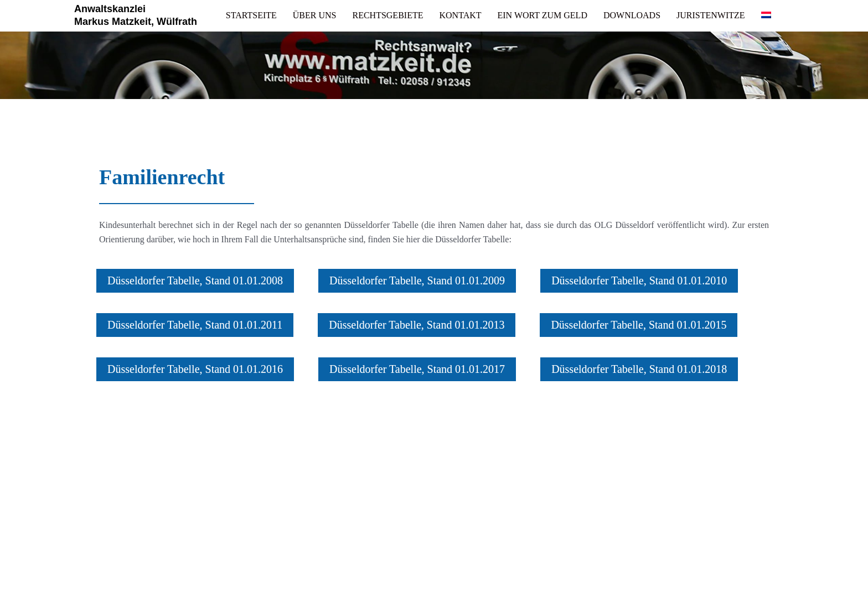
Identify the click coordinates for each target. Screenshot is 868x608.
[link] (251, 15)
